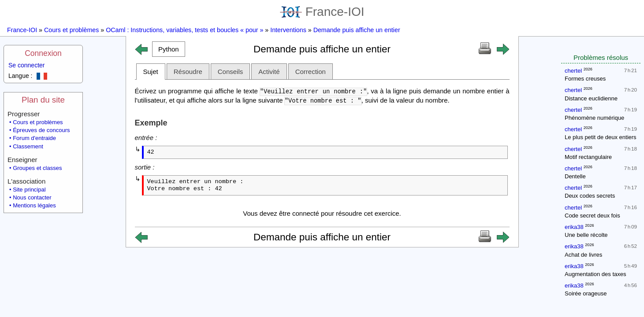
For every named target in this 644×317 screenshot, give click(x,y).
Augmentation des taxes (595, 274)
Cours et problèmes (71, 30)
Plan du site (43, 100)
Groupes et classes (37, 168)
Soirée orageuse (586, 293)
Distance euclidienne (591, 98)
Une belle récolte (586, 235)
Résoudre (188, 72)
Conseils (231, 72)
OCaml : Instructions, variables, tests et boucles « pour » (184, 30)
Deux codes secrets (590, 196)
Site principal (29, 190)
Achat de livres (583, 255)
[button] (169, 49)
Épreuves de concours (41, 130)
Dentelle (575, 176)
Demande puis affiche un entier (357, 30)
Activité (269, 72)
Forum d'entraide (34, 138)
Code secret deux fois (592, 216)
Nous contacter (32, 197)
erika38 (574, 227)
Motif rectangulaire (588, 157)
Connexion (43, 53)
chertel (573, 71)
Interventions (288, 30)
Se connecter (27, 65)
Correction (311, 72)
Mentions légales (34, 205)
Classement (28, 146)
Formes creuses (585, 79)
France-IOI (322, 12)
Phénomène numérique (594, 118)
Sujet (151, 72)
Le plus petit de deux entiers (601, 137)
